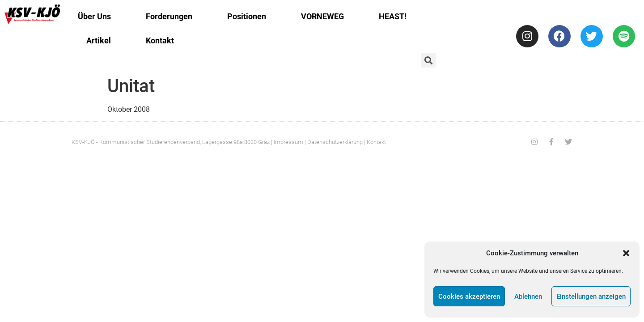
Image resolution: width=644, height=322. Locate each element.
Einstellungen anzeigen (591, 297)
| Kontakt (375, 142)
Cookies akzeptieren (469, 297)
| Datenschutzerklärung (334, 142)
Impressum (288, 142)
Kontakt (160, 40)
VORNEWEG (322, 16)
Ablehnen (528, 297)
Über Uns (94, 16)
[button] (626, 253)
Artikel (99, 40)
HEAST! (393, 16)
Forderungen (169, 16)
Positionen (247, 16)
